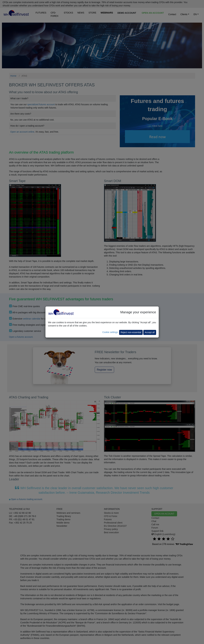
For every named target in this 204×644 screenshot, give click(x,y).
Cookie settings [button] (110, 332)
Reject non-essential (131, 332)
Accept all (150, 332)
